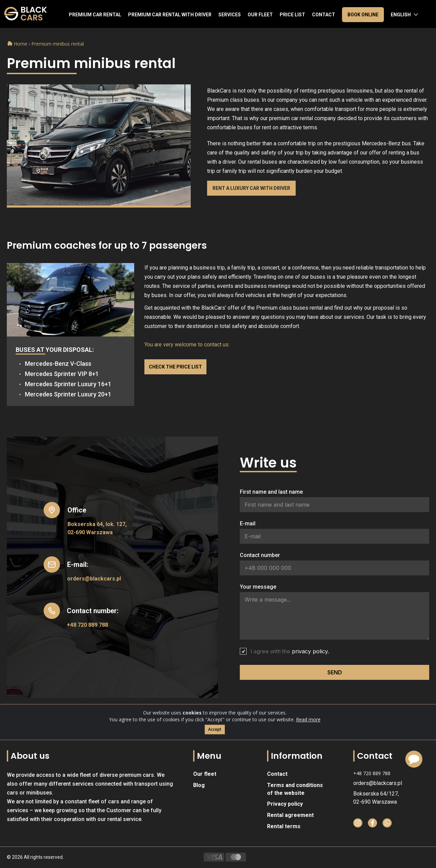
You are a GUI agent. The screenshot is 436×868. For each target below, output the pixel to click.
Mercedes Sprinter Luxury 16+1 (68, 384)
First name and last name (271, 492)
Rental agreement (290, 815)
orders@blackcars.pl (94, 579)
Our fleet (260, 15)
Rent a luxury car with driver (251, 188)
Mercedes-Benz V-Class (58, 364)
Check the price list (175, 367)
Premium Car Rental (95, 15)
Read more (308, 736)
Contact (324, 15)
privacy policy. (310, 651)
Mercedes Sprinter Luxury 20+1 (68, 394)
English (401, 15)
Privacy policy (285, 804)
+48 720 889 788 (87, 625)
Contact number (260, 555)
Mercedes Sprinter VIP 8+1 (62, 374)
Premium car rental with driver (170, 15)
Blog (199, 785)
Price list (292, 15)
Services (230, 15)
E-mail (248, 523)
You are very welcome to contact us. (187, 345)
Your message (258, 587)
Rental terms (284, 826)
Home (18, 44)
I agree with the (290, 651)
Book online (363, 15)
